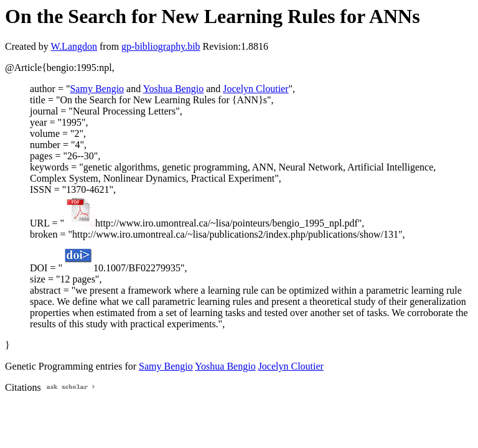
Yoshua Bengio (174, 89)
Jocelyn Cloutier (255, 89)
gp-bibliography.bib (161, 46)
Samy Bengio (97, 89)
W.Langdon (74, 46)
